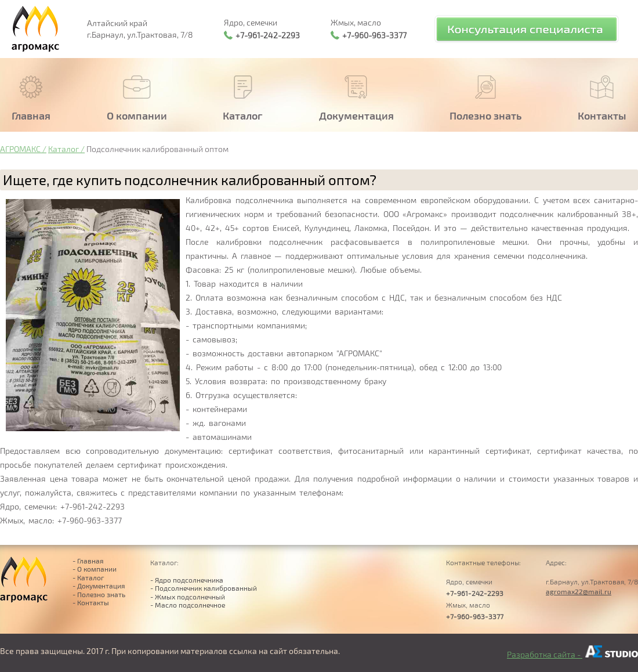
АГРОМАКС (20, 149)
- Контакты (91, 602)
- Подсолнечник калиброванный (204, 588)
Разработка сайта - (572, 654)
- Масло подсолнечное (188, 605)
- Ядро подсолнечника (187, 580)
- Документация (99, 586)
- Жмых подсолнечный (188, 597)
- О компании (95, 569)
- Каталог (88, 577)
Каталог (64, 149)
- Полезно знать (99, 594)
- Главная (88, 561)
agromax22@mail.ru (579, 591)
